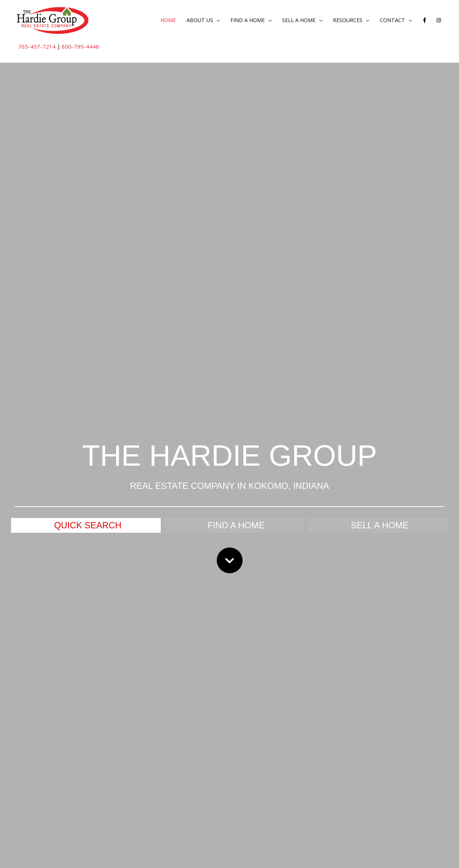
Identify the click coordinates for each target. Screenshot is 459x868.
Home (155, 21)
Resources (344, 21)
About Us (188, 21)
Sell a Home (292, 21)
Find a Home (238, 21)
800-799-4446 (81, 47)
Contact (390, 21)
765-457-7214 (37, 47)
